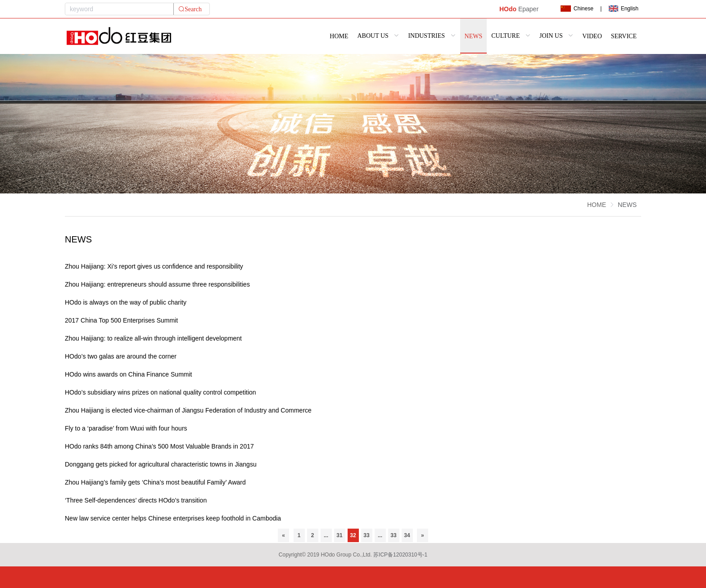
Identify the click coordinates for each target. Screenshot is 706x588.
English (624, 9)
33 (366, 535)
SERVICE (624, 36)
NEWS (474, 36)
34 (407, 535)
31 (339, 535)
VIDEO (592, 36)
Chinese (577, 9)
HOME (339, 36)
